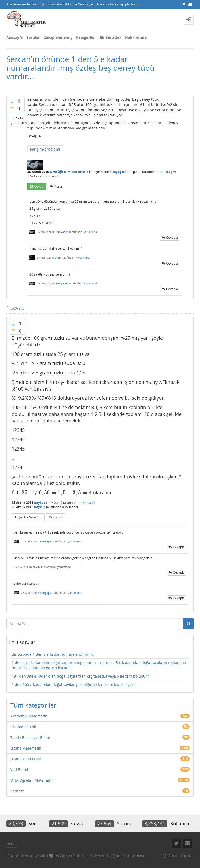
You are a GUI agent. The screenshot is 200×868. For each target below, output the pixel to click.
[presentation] (52, 493)
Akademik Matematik (29, 716)
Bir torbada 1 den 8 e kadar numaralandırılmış (52, 654)
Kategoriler (86, 37)
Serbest (17, 791)
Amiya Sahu (72, 856)
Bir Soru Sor (110, 37)
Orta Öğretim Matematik (69, 172)
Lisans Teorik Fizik (26, 759)
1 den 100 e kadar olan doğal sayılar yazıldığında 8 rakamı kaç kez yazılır (75, 684)
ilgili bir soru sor (30, 517)
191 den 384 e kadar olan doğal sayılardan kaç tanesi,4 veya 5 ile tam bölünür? (80, 676)
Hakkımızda (136, 37)
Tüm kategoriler (33, 705)
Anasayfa (14, 37)
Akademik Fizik (23, 727)
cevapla (172, 238)
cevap (39, 186)
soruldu (164, 172)
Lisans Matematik (26, 748)
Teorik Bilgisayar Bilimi (30, 737)
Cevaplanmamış (58, 37)
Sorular (33, 37)
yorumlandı (91, 232)
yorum (59, 186)
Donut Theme (20, 856)
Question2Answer (130, 856)
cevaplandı (87, 503)
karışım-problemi (45, 149)
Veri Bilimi (19, 770)
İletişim (12, 844)
